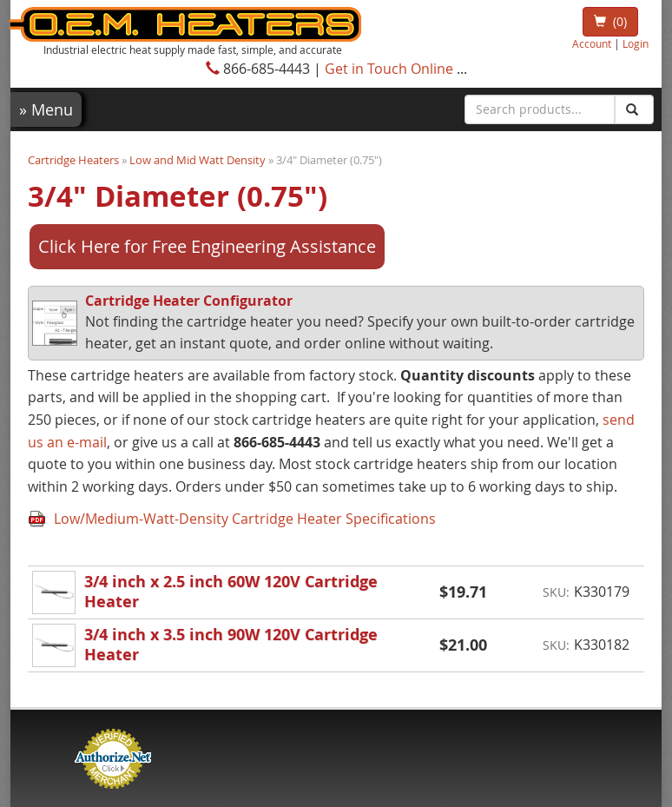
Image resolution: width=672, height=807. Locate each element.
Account (592, 44)
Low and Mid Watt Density (198, 160)
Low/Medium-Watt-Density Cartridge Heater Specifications (245, 519)
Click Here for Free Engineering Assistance (207, 246)
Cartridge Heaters (73, 160)
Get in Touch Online (389, 69)
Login (636, 44)
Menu (46, 109)
